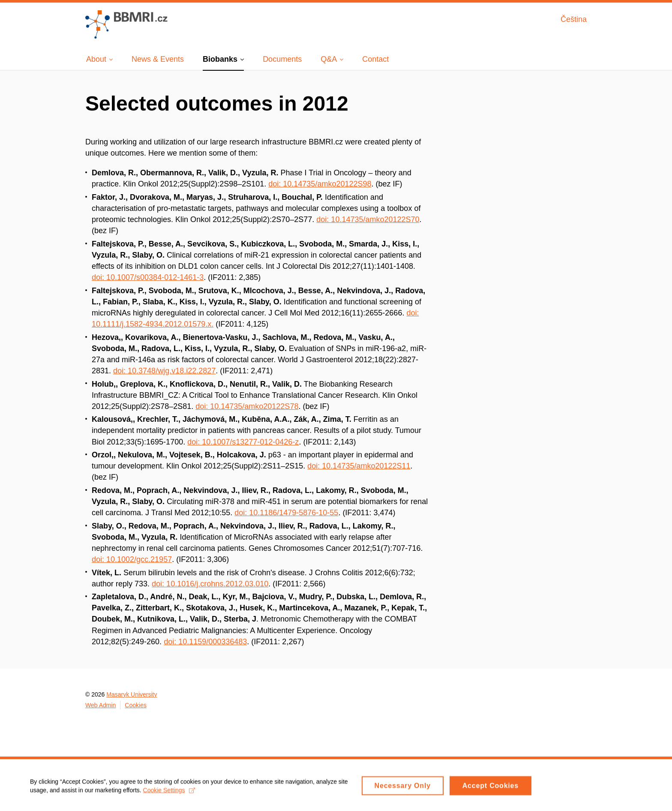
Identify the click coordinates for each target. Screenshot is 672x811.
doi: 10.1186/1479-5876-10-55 (286, 513)
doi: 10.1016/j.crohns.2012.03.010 (210, 584)
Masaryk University (132, 694)
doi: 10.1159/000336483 (205, 642)
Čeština (574, 19)
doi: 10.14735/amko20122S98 (320, 184)
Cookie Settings (169, 793)
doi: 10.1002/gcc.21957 (132, 559)
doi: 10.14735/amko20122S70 (368, 219)
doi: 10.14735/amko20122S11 (359, 466)
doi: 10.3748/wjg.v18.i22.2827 (164, 371)
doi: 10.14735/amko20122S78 (247, 406)
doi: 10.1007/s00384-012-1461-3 (148, 277)
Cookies (136, 705)
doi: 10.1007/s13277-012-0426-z (243, 442)
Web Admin (100, 705)
